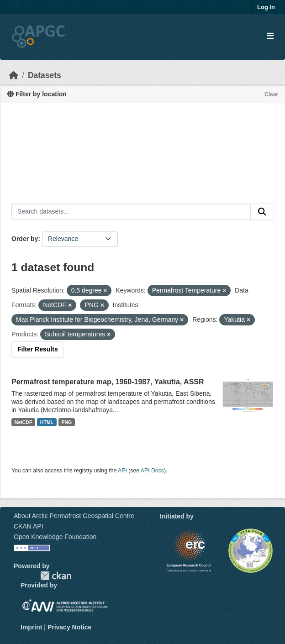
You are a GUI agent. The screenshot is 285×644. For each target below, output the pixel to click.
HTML (47, 422)
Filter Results (38, 349)
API (122, 471)
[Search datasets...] (131, 212)
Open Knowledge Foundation (55, 537)
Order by (25, 239)
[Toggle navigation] (270, 36)
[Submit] (262, 212)
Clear (271, 94)
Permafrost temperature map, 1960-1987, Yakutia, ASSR (108, 382)
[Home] (14, 75)
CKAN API (29, 526)
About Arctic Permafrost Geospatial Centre (74, 516)
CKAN (56, 576)
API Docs (152, 471)
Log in (266, 7)
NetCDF (24, 422)
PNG (67, 422)
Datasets (45, 75)
